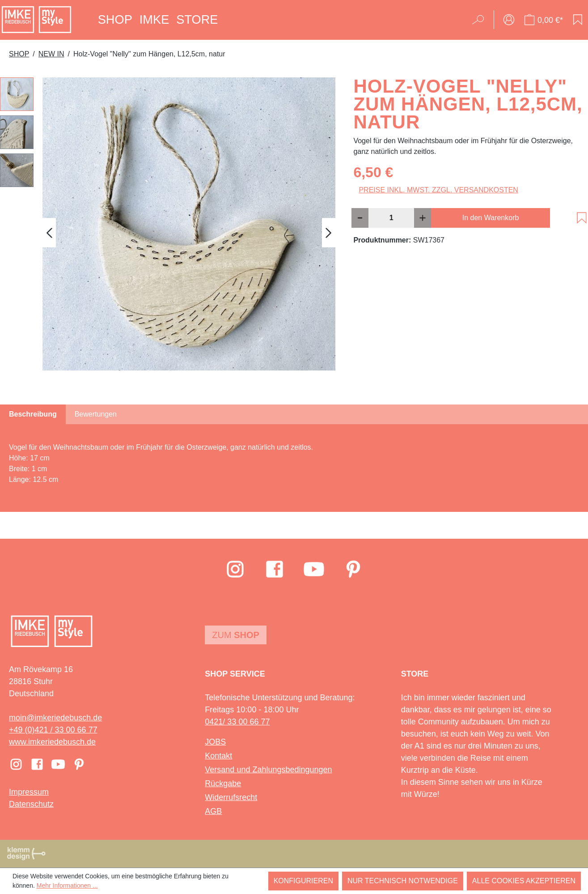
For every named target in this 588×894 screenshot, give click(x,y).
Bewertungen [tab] (96, 414)
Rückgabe (223, 783)
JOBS (215, 742)
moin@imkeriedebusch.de (55, 718)
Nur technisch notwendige (403, 881)
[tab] (33, 414)
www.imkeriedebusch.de (52, 742)
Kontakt (218, 756)
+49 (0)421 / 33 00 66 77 (53, 730)
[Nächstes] (329, 233)
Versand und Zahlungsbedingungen (268, 770)
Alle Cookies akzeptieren (524, 881)
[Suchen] (481, 20)
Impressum (29, 792)
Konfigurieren (303, 881)
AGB (213, 811)
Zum (236, 635)
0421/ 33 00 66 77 (237, 722)
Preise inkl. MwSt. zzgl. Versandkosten (438, 190)
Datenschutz (31, 804)
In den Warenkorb (491, 218)
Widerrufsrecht (231, 797)
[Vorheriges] (49, 233)
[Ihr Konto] (509, 20)
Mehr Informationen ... (67, 885)
